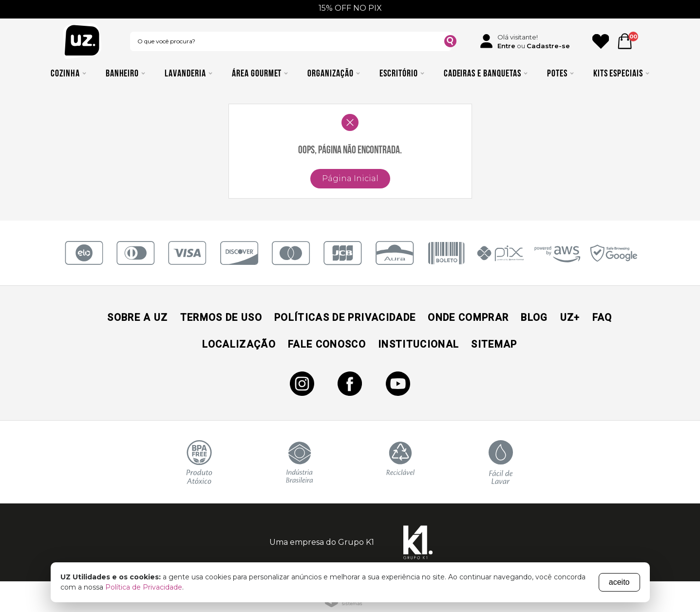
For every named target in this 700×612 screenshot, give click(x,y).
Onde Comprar (468, 317)
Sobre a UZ (137, 317)
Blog (534, 317)
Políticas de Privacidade (345, 317)
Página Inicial (350, 178)
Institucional (418, 344)
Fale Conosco (327, 344)
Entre (506, 46)
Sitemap (494, 344)
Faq (602, 317)
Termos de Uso (221, 317)
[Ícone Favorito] (601, 41)
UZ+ (570, 317)
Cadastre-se (548, 46)
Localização (239, 344)
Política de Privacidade (144, 587)
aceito (619, 582)
